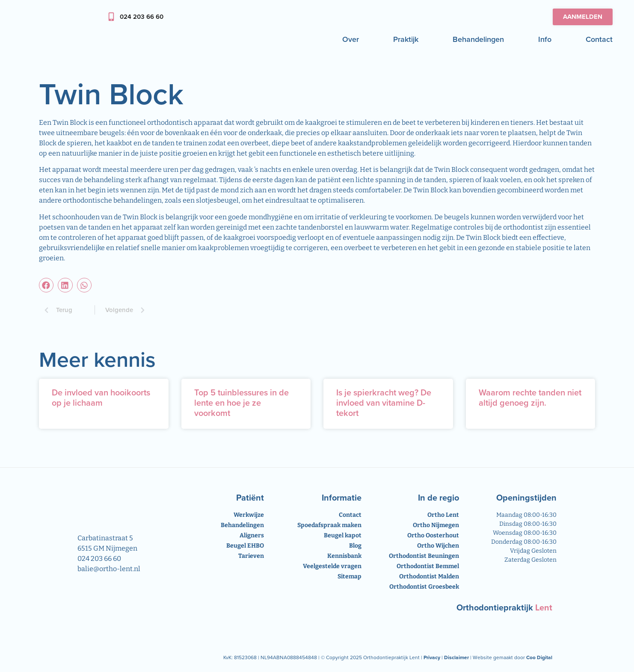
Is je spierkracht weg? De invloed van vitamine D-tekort (384, 403)
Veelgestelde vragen (332, 566)
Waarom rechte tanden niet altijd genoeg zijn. (530, 398)
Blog (355, 546)
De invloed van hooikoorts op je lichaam (101, 398)
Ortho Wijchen (438, 546)
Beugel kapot (343, 535)
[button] (46, 285)
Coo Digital (539, 657)
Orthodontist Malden (429, 576)
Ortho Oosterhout (433, 535)
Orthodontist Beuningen (424, 556)
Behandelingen (478, 39)
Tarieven (251, 556)
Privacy (432, 657)
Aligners (252, 535)
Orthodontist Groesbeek (424, 587)
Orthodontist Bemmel (428, 566)
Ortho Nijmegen (436, 525)
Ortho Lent (443, 515)
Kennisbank (344, 556)
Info (545, 39)
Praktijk (406, 39)
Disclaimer (456, 657)
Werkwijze (249, 515)
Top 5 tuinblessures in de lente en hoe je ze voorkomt (241, 403)
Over (351, 39)
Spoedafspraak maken (329, 525)
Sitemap (350, 576)
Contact (599, 39)
